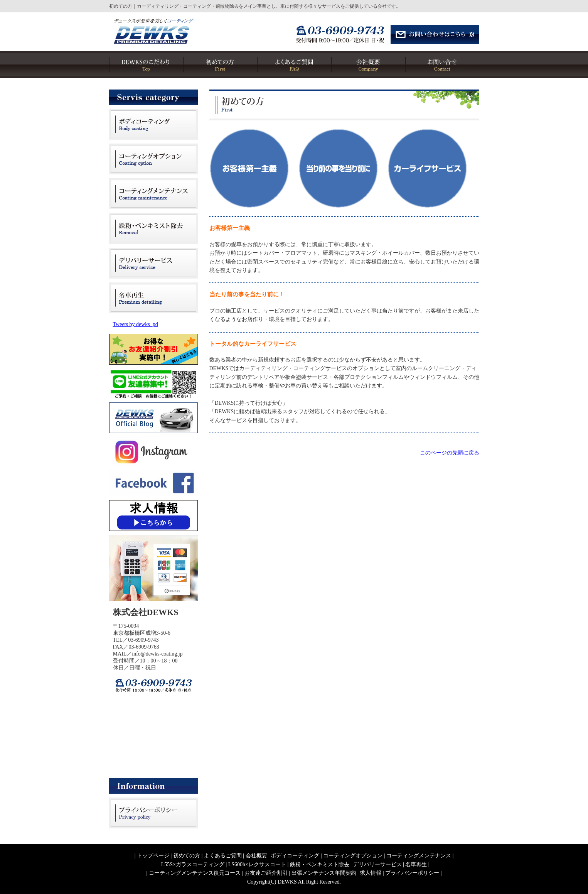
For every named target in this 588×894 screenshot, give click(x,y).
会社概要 (256, 856)
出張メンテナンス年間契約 (324, 873)
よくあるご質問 (223, 856)
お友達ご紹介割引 (266, 873)
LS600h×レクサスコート (258, 864)
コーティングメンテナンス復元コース (195, 873)
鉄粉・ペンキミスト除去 (320, 864)
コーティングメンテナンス (419, 856)
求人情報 (371, 873)
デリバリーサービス (377, 864)
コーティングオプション (353, 856)
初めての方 (187, 856)
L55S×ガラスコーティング (193, 864)
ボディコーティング (295, 856)
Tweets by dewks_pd (136, 324)
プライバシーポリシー (412, 873)
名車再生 (416, 864)
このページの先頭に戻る (450, 453)
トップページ (153, 856)
